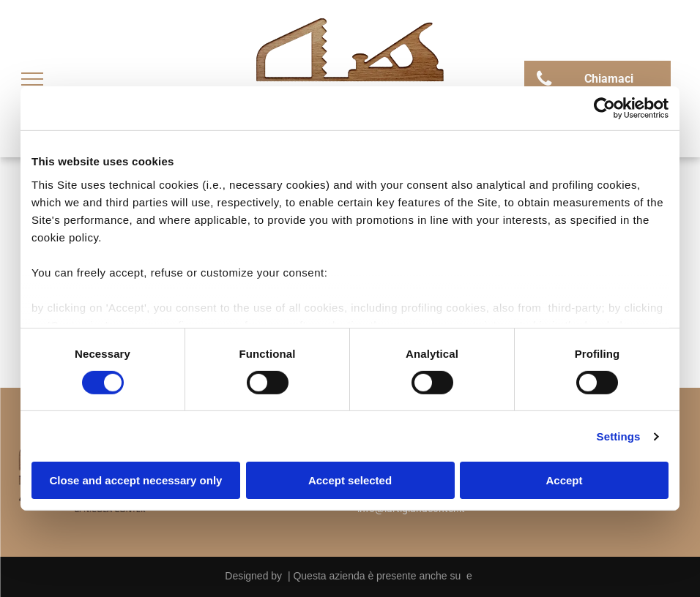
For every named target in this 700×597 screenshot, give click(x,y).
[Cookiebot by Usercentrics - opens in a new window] (604, 108)
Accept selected (350, 480)
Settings (619, 436)
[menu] (32, 79)
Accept (564, 480)
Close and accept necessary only (136, 480)
